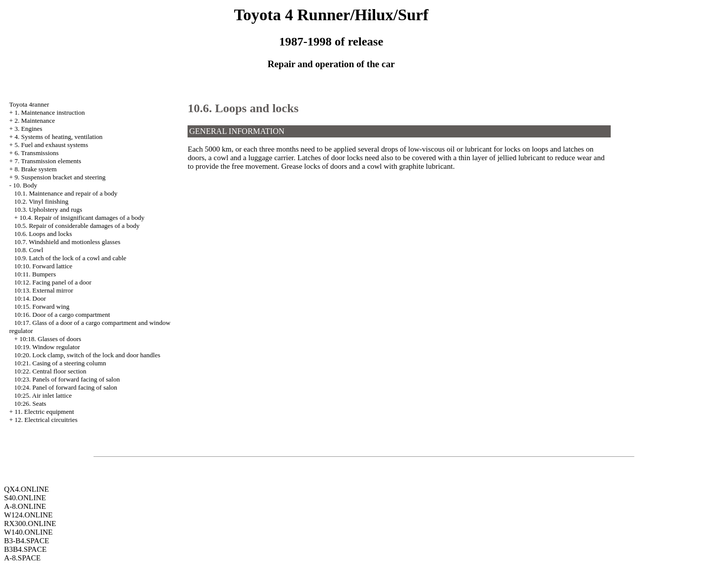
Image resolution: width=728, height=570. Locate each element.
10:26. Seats (30, 403)
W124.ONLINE (28, 515)
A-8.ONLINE (25, 506)
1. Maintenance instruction (50, 112)
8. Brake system (36, 169)
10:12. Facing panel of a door (53, 282)
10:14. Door (30, 298)
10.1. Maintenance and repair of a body (66, 193)
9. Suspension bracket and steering (60, 177)
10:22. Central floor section (50, 371)
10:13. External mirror (44, 290)
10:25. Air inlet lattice (43, 395)
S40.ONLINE (25, 498)
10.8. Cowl (29, 250)
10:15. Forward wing (42, 306)
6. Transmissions (37, 153)
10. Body (25, 185)
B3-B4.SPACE (27, 541)
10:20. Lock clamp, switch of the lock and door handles (87, 355)
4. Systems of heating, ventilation (59, 137)
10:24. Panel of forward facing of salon (66, 387)
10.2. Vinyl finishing (41, 201)
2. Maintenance (35, 121)
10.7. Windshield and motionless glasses (67, 242)
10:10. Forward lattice (43, 266)
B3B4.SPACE (25, 549)
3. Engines (29, 129)
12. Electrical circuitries (46, 420)
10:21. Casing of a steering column (60, 363)
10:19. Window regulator (47, 347)
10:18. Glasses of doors (50, 339)
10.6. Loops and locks (43, 234)
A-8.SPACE (22, 558)
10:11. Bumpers (35, 274)
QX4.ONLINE (27, 489)
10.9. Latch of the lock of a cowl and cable (70, 258)
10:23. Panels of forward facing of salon (67, 379)
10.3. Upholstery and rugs (48, 209)
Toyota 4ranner (29, 104)
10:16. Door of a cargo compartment (62, 315)
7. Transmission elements (48, 161)
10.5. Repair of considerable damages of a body (77, 226)
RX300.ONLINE (30, 524)
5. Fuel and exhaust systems (52, 145)
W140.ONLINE (28, 532)
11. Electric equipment (44, 412)
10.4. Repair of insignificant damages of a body (82, 218)
